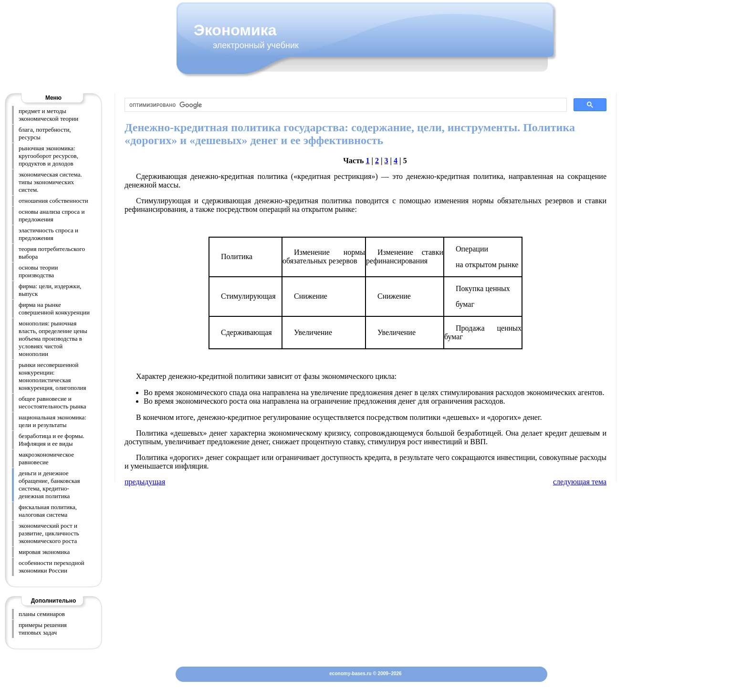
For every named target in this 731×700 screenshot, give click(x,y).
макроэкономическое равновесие (46, 458)
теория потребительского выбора (52, 253)
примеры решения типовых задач (43, 629)
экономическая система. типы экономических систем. (50, 182)
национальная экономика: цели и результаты (52, 421)
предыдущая (145, 482)
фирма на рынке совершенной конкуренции (54, 308)
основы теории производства (38, 271)
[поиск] (345, 105)
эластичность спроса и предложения (48, 234)
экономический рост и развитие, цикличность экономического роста (49, 533)
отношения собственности (53, 201)
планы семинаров (42, 614)
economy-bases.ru (350, 674)
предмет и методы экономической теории (48, 115)
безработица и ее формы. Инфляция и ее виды (52, 440)
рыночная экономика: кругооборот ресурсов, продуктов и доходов (48, 156)
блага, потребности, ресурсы (45, 133)
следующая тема (580, 482)
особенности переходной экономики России (52, 567)
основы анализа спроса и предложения (52, 215)
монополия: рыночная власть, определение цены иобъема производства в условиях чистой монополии (53, 339)
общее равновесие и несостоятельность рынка (52, 402)
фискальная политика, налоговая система (48, 511)
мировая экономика (44, 552)
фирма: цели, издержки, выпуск (50, 290)
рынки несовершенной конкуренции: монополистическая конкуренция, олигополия (52, 376)
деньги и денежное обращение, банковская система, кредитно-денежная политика (49, 485)
